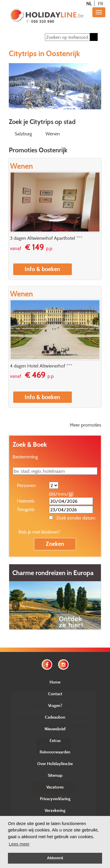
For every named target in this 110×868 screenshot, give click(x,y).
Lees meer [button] (19, 844)
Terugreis (26, 509)
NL (89, 4)
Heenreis (26, 501)
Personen (26, 485)
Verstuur (54, 788)
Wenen (53, 134)
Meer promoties (86, 425)
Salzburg (23, 134)
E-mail (54, 763)
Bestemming (25, 457)
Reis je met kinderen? (39, 532)
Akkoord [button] (55, 858)
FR (101, 4)
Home (55, 682)
